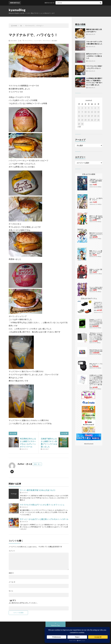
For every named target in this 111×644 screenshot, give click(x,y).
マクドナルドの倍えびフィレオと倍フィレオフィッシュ (42, 505)
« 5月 (79, 127)
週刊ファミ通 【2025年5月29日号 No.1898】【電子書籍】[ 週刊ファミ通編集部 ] (99, 217)
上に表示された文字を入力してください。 (24, 603)
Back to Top (56, 625)
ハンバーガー (38, 41)
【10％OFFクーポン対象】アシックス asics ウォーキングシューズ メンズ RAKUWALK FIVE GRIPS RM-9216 (101, 305)
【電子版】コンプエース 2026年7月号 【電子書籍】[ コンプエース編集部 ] (99, 181)
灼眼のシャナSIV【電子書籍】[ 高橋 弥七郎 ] (99, 270)
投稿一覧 (37, 464)
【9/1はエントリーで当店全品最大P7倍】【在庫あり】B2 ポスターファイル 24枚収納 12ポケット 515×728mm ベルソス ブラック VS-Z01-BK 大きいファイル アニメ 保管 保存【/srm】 (99, 336)
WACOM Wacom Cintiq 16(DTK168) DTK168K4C (97, 351)
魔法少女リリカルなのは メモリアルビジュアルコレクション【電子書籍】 (99, 234)
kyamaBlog (17, 10)
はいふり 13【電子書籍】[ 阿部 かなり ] (99, 199)
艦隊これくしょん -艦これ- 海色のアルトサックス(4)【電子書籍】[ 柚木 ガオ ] (99, 252)
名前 (11, 573)
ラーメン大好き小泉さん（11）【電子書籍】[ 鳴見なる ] (99, 288)
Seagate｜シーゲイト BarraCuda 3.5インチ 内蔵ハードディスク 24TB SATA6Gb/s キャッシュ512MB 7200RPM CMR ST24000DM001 (99, 322)
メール (12, 582)
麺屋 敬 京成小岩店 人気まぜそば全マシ (60, 3)
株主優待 (54, 41)
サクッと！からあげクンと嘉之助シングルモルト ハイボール (44, 519)
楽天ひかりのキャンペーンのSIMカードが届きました (94, 56)
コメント (12, 551)
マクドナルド (47, 41)
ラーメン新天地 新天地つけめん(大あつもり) (38, 490)
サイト (11, 591)
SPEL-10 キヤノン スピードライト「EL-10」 (99, 364)
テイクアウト (29, 41)
